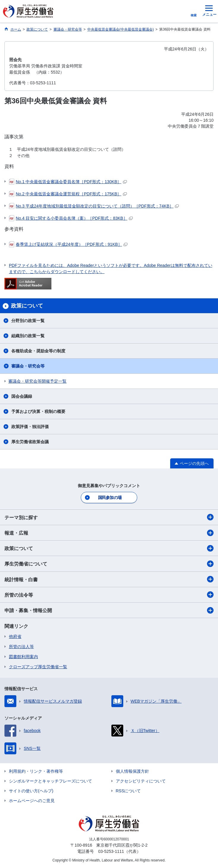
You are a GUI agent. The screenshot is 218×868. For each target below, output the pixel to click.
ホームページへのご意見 (32, 801)
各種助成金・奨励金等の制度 (38, 351)
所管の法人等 (21, 647)
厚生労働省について (109, 564)
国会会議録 (22, 396)
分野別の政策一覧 (28, 321)
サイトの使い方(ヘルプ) (31, 791)
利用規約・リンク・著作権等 (36, 771)
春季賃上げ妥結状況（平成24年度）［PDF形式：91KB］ (68, 244)
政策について (109, 548)
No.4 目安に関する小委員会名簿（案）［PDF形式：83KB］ (71, 218)
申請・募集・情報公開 (109, 610)
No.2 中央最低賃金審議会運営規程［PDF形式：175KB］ (68, 194)
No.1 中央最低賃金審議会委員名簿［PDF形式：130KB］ (68, 182)
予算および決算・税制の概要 (38, 411)
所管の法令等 (109, 595)
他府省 (15, 636)
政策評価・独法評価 (30, 427)
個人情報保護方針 (132, 771)
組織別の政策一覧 (28, 336)
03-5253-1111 (111, 851)
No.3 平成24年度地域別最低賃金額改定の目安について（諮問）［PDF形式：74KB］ (94, 206)
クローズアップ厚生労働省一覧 (38, 667)
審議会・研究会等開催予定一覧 (37, 381)
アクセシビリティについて (141, 781)
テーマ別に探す (109, 517)
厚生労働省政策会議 (30, 442)
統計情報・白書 (109, 579)
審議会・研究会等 (28, 366)
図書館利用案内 (23, 657)
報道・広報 (109, 533)
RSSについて (128, 791)
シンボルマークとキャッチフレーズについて (50, 781)
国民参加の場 (110, 498)
